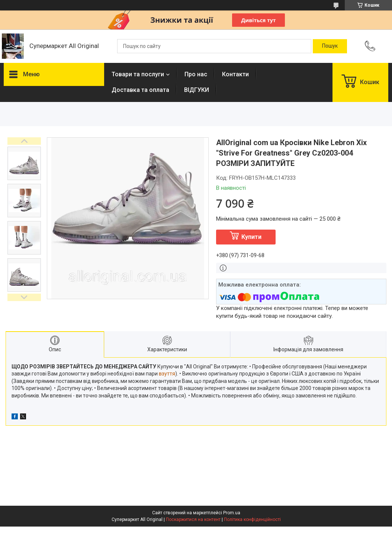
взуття (167, 374)
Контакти (235, 74)
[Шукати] (330, 46)
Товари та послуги (138, 74)
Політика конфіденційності (252, 519)
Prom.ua (232, 513)
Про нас (196, 74)
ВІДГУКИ (197, 90)
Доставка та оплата (140, 90)
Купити (251, 237)
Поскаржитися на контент (193, 519)
